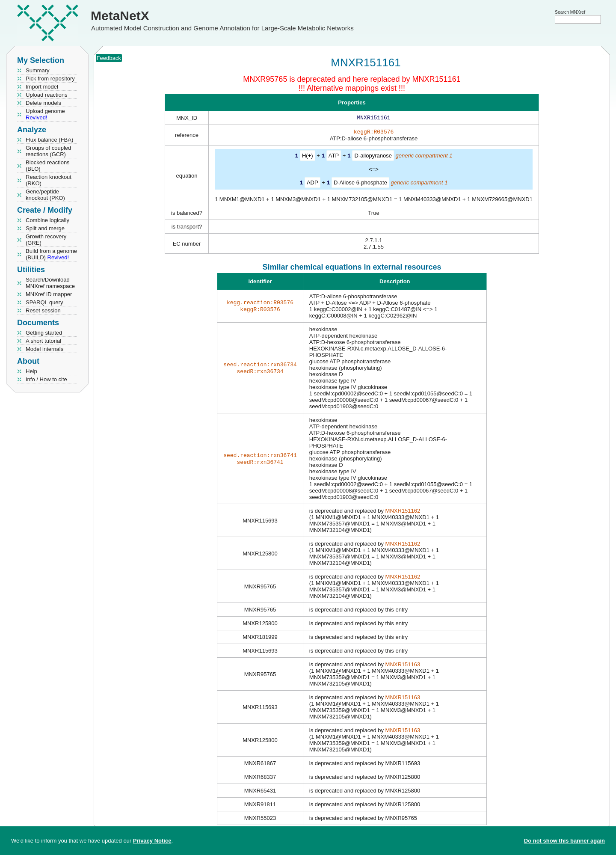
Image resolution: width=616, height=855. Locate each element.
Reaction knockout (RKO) (49, 180)
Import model (42, 87)
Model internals (44, 349)
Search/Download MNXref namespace (50, 283)
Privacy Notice (152, 841)
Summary (38, 70)
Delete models (43, 103)
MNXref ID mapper (49, 294)
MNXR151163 (403, 665)
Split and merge (45, 228)
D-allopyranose (373, 157)
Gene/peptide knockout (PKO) (45, 195)
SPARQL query (44, 302)
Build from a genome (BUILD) (51, 254)
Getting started (44, 333)
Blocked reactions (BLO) (48, 166)
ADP (312, 184)
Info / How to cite (46, 379)
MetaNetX (120, 16)
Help (31, 371)
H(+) (308, 157)
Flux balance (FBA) (49, 140)
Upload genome (45, 114)
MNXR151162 (403, 512)
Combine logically (47, 220)
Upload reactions (47, 95)
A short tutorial (43, 341)
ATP (334, 157)
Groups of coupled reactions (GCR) (48, 151)
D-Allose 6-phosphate (360, 184)
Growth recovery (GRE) (46, 240)
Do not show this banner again (564, 841)
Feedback (109, 58)
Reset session (43, 310)
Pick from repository (50, 79)
